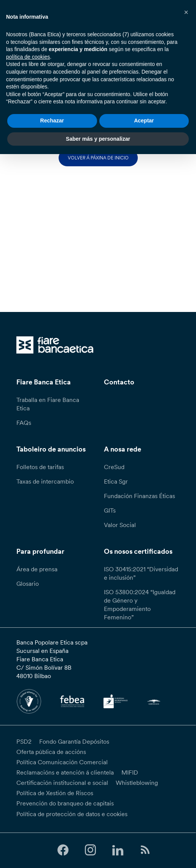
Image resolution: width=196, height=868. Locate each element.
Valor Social (120, 525)
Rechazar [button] (52, 121)
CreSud (114, 467)
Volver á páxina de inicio (98, 158)
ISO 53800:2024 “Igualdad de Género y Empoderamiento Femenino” (140, 604)
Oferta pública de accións (51, 752)
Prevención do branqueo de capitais (65, 803)
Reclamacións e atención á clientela (65, 772)
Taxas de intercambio (45, 481)
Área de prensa (37, 569)
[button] (186, 12)
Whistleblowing (137, 783)
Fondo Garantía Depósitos (74, 741)
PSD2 (24, 741)
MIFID (130, 772)
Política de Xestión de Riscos (55, 793)
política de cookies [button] (28, 57)
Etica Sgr (116, 481)
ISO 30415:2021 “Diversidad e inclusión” (141, 573)
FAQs (24, 423)
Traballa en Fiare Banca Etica (48, 404)
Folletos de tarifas (40, 467)
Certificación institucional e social (62, 783)
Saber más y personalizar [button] (98, 139)
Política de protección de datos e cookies (72, 814)
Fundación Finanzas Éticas (139, 496)
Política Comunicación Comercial (62, 762)
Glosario (28, 583)
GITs (110, 510)
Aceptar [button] (144, 121)
